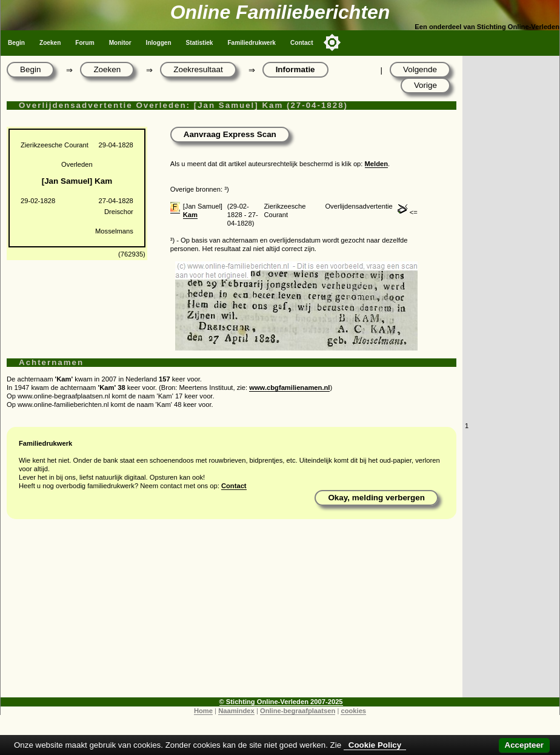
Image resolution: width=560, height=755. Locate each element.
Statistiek (200, 43)
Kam (190, 215)
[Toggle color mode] (332, 42)
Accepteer (524, 745)
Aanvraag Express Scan (230, 134)
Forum (85, 43)
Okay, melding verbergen (376, 498)
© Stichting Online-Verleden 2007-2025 (281, 702)
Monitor (120, 43)
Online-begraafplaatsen (298, 711)
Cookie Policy (375, 745)
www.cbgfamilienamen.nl (289, 388)
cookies (353, 711)
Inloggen (159, 43)
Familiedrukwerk (252, 43)
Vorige (425, 85)
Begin (16, 43)
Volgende (420, 69)
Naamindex (236, 711)
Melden (377, 164)
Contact (302, 43)
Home (203, 711)
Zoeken (50, 43)
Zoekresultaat (198, 69)
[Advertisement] (232, 612)
